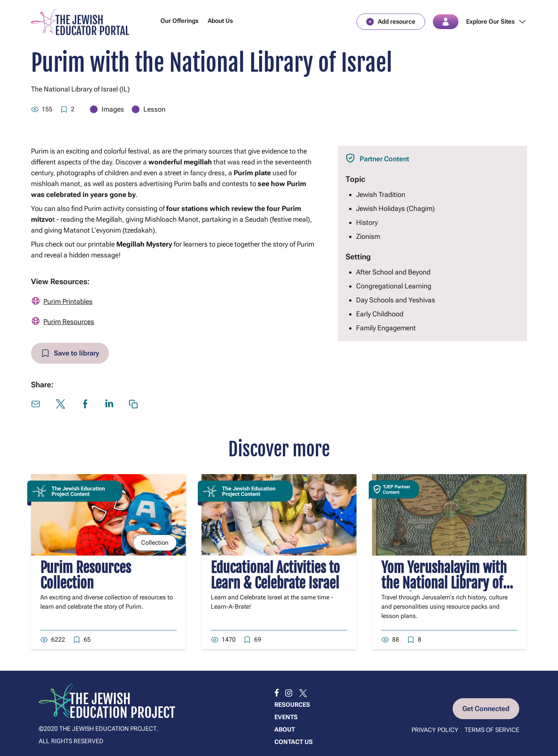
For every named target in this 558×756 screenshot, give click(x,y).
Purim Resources (69, 322)
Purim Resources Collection (86, 576)
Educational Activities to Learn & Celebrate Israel (275, 576)
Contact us (294, 742)
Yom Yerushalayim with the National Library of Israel (444, 583)
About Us (220, 21)
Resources (292, 705)
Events (286, 717)
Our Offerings (179, 21)
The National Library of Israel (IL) (80, 89)
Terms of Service (492, 730)
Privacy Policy (435, 730)
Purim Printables (68, 301)
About (285, 729)
